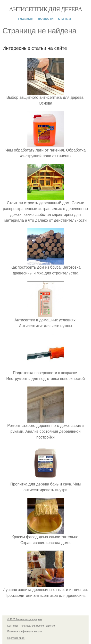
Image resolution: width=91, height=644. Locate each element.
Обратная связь (16, 638)
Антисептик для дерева (45, 9)
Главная (26, 19)
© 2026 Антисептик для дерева (25, 619)
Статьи (64, 19)
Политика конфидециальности (25, 632)
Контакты (12, 626)
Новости (46, 19)
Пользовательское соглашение (37, 626)
